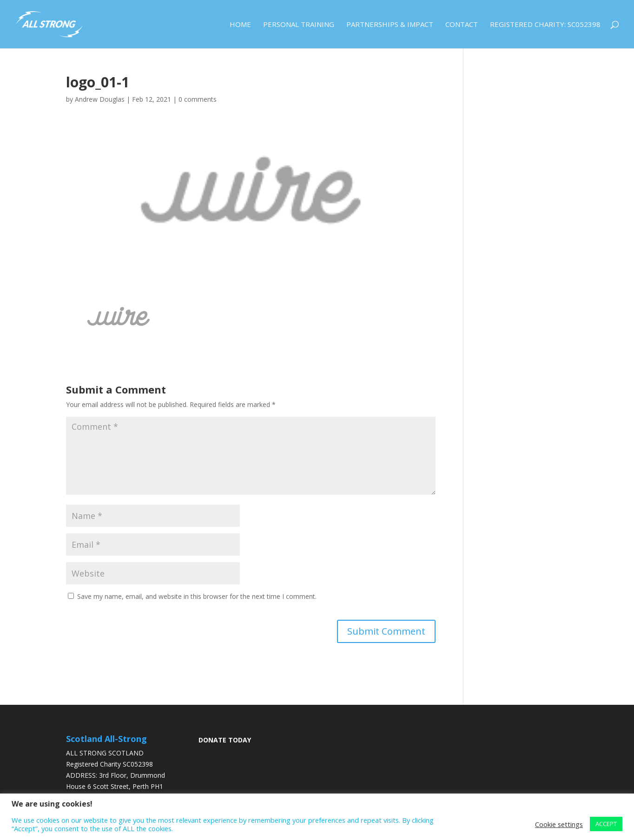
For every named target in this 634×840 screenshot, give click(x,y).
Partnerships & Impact (390, 25)
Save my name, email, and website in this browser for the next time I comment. (197, 596)
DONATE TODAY (225, 740)
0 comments (198, 99)
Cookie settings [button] (559, 824)
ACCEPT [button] (606, 824)
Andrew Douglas (100, 99)
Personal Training (299, 25)
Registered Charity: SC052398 (545, 25)
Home (240, 25)
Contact (462, 25)
